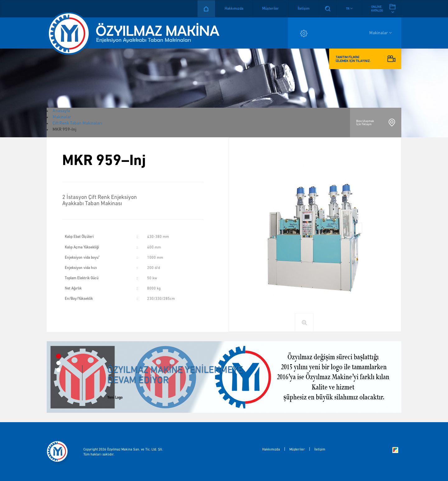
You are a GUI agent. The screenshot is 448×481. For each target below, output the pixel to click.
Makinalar (380, 33)
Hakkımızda (234, 9)
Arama (328, 9)
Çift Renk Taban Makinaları (77, 123)
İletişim (304, 9)
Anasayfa (206, 9)
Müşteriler (271, 9)
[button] (349, 9)
